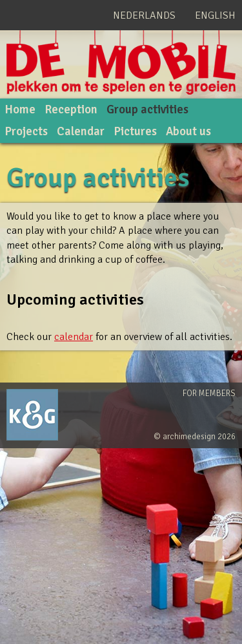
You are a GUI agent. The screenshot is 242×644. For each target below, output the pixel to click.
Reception (71, 109)
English (215, 15)
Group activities (147, 109)
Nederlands (144, 15)
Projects (26, 131)
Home (20, 109)
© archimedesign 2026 (195, 437)
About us (188, 131)
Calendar (81, 131)
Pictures (135, 131)
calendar (74, 337)
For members (209, 393)
